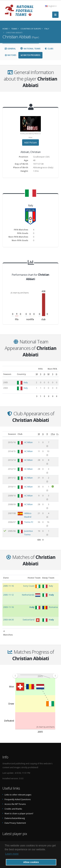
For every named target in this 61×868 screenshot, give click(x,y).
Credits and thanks (13, 809)
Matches (10, 55)
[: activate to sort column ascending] (5, 434)
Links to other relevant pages (18, 795)
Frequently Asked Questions (18, 799)
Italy (26, 382)
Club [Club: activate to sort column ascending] (20, 434)
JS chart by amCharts (20, 293)
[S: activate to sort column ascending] (41, 374)
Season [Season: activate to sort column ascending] (7, 374)
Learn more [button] (12, 854)
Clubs (49, 49)
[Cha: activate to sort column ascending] (53, 434)
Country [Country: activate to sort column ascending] (21, 374)
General (10, 49)
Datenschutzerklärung (15, 818)
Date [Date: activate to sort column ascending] (6, 578)
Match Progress (30, 55)
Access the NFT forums (15, 804)
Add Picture (30, 142)
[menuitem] (35, 676)
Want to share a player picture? (19, 813)
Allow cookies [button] (31, 862)
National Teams (30, 49)
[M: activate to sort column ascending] (37, 374)
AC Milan (28, 442)
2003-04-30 (8, 620)
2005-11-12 (8, 595)
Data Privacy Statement (15, 823)
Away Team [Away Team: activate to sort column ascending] (48, 578)
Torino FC (29, 522)
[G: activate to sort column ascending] (44, 374)
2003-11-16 (8, 607)
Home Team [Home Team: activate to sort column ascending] (34, 578)
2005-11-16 (8, 586)
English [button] (51, 6)
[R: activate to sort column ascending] (47, 434)
